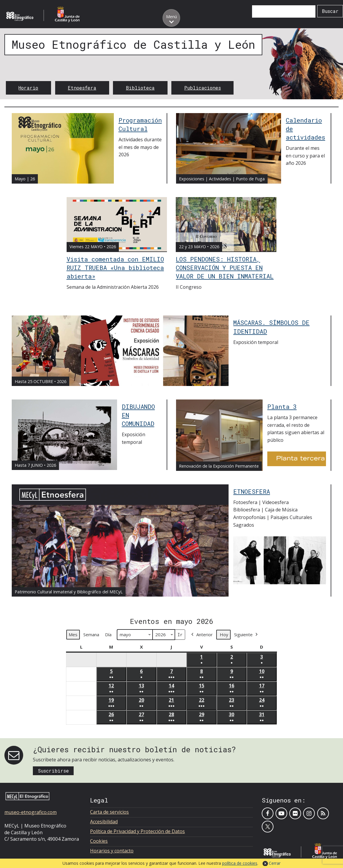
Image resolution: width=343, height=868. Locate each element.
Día (108, 635)
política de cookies (240, 863)
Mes (73, 635)
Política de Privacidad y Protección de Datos (137, 831)
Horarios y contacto (112, 851)
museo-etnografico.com (31, 812)
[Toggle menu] (171, 18)
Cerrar (275, 863)
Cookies (99, 841)
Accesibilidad (104, 822)
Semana (91, 635)
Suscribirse (53, 771)
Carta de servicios (109, 812)
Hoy (224, 635)
